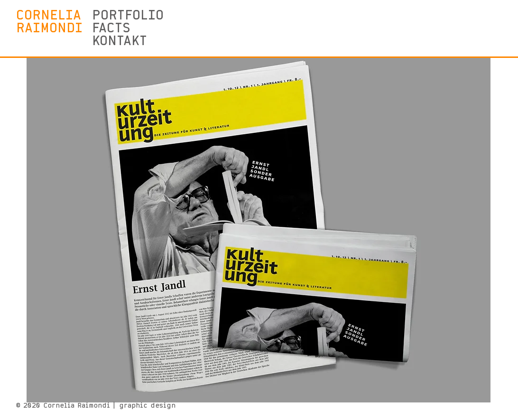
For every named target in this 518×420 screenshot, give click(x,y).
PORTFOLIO (125, 16)
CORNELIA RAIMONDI (49, 22)
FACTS (111, 29)
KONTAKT (120, 42)
